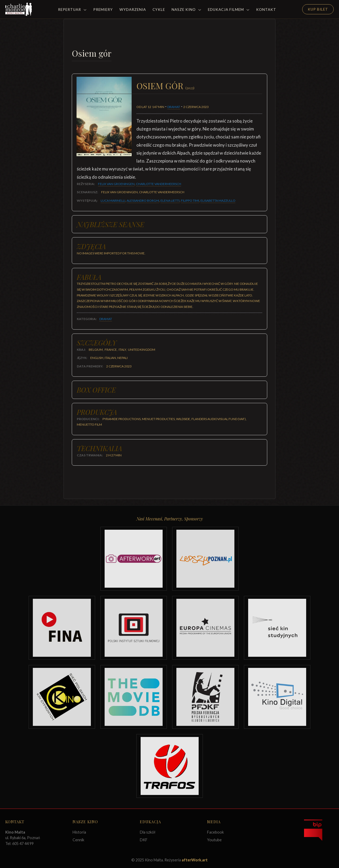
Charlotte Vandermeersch (159, 184)
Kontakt (266, 10)
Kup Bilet (318, 9)
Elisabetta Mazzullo (218, 201)
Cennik (78, 840)
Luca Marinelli (113, 201)
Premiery (103, 10)
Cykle (159, 10)
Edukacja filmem (229, 10)
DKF (144, 840)
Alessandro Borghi (143, 201)
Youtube (214, 840)
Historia (79, 832)
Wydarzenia (133, 10)
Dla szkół (148, 832)
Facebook (215, 832)
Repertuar (72, 10)
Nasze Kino (186, 10)
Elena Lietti (170, 201)
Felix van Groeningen (116, 184)
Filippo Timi (190, 201)
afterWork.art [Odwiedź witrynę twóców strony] (195, 860)
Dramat (174, 107)
